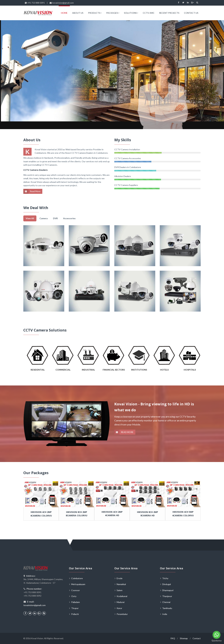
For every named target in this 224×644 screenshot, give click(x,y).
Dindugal (167, 584)
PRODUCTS (95, 13)
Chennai (166, 602)
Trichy (165, 578)
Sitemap (184, 638)
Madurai (121, 602)
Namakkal (121, 584)
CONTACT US (191, 13)
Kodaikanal (122, 596)
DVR (55, 218)
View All (30, 218)
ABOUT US (78, 13)
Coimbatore (77, 578)
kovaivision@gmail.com (35, 605)
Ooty (74, 596)
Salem (120, 590)
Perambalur (122, 614)
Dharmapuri (168, 590)
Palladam (76, 602)
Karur (119, 608)
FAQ (173, 638)
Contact (197, 638)
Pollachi (75, 614)
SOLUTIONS (131, 13)
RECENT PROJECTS (169, 13)
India (165, 614)
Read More (35, 191)
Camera (44, 218)
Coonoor (76, 590)
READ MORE (127, 432)
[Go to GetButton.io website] (217, 641)
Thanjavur (167, 596)
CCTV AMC (149, 13)
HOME (64, 13)
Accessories (69, 218)
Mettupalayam (78, 584)
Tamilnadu (167, 608)
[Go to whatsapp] (217, 635)
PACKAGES (113, 13)
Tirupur (75, 608)
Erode (120, 578)
